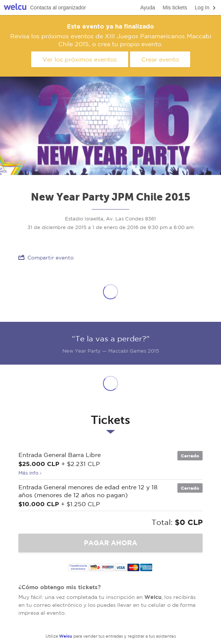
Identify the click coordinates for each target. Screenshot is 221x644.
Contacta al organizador (58, 8)
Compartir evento (46, 257)
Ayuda (148, 8)
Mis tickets (175, 8)
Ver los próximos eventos (80, 59)
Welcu (15, 8)
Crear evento (160, 59)
